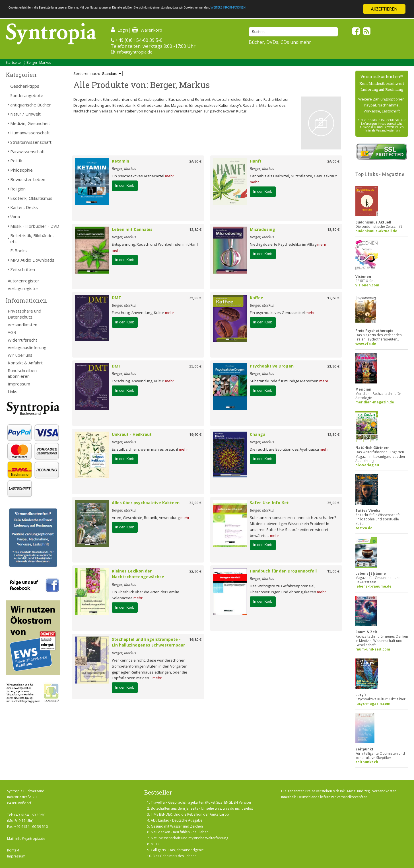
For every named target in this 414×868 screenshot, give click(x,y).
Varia (15, 217)
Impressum (19, 384)
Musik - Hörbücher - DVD (35, 226)
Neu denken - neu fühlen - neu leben (180, 832)
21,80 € (333, 366)
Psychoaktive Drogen (272, 366)
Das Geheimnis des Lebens (175, 856)
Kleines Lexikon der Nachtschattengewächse (138, 574)
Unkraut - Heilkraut (132, 434)
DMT (117, 298)
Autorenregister (23, 281)
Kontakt (13, 850)
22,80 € (195, 571)
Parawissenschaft (28, 151)
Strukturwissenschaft (31, 142)
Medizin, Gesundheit (30, 123)
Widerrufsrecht (22, 340)
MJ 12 (155, 844)
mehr (170, 176)
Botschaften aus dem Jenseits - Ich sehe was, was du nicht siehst (202, 808)
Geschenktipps (25, 86)
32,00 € (195, 503)
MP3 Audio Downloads (32, 260)
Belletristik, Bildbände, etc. (32, 238)
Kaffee (257, 298)
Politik (16, 161)
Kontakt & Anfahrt (25, 363)
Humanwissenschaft (30, 133)
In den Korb (125, 185)
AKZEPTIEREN (384, 9)
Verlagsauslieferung (27, 347)
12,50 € (333, 434)
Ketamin (121, 161)
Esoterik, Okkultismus (31, 198)
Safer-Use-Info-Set (269, 503)
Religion (18, 189)
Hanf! (255, 161)
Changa (258, 434)
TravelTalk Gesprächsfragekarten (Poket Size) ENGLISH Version (201, 802)
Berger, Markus (39, 62)
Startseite (13, 62)
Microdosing (262, 229)
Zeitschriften (23, 269)
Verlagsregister (23, 288)
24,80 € (195, 161)
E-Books (18, 251)
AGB (12, 332)
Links (13, 391)
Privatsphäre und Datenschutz (24, 314)
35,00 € (195, 298)
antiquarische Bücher (31, 105)
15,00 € (333, 571)
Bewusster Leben (28, 179)
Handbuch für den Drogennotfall (283, 571)
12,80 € (195, 229)
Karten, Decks (24, 207)
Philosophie (21, 170)
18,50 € (333, 229)
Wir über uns (20, 355)
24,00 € (333, 161)
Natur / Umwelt (25, 114)
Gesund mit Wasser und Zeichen (177, 826)
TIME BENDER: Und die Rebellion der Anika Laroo (190, 814)
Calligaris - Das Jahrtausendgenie (177, 850)
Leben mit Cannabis (132, 229)
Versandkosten (22, 325)
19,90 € (195, 434)
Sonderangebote (27, 95)
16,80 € (195, 639)
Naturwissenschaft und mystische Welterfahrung (190, 838)
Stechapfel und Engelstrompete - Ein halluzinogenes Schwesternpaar (148, 642)
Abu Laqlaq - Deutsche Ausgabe (177, 820)
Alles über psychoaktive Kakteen (146, 503)
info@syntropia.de (135, 52)
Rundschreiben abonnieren (22, 373)
